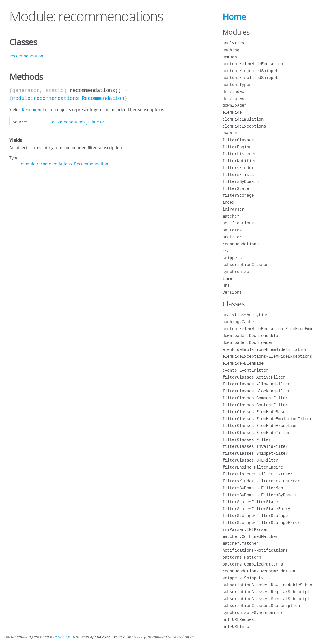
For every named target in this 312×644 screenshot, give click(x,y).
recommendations (241, 244)
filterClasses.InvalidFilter (255, 447)
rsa (226, 251)
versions (232, 292)
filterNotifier (240, 161)
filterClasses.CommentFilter (255, 398)
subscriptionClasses (246, 265)
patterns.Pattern (242, 557)
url (226, 286)
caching (231, 50)
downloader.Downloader (248, 343)
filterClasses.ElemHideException (260, 426)
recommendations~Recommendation (259, 571)
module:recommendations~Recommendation (68, 98)
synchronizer (237, 272)
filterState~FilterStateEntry (256, 509)
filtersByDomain (241, 182)
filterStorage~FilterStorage (255, 516)
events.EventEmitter (246, 370)
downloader (235, 105)
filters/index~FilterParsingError (261, 481)
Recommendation (26, 56)
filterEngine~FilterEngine (253, 467)
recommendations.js (70, 121)
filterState (236, 189)
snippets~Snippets (243, 578)
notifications (238, 223)
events (230, 133)
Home (234, 17)
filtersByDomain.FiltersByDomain (260, 495)
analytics (233, 43)
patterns (232, 230)
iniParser (233, 209)
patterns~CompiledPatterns (253, 564)
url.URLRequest (240, 620)
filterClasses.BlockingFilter (256, 391)
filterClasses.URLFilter (250, 460)
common (230, 57)
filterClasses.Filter (247, 440)
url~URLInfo (236, 627)
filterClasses (238, 140)
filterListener (240, 154)
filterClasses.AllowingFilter (256, 384)
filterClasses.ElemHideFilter (256, 433)
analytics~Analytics (246, 315)
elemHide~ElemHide (243, 363)
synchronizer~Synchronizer (253, 613)
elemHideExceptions (244, 126)
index (229, 202)
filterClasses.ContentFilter (255, 405)
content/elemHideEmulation (253, 64)
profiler (232, 237)
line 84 (98, 121)
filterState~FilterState (250, 502)
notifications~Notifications (255, 550)
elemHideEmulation (243, 119)
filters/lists (238, 175)
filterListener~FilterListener (258, 474)
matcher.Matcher (241, 543)
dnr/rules (233, 99)
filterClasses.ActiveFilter (254, 377)
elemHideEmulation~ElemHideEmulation (265, 350)
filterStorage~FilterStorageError (261, 523)
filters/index (238, 168)
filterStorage (238, 195)
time (227, 279)
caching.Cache (238, 322)
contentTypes (237, 85)
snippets (232, 258)
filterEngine (237, 147)
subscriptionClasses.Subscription (261, 606)
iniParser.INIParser (246, 530)
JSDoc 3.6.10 (65, 637)
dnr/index (233, 92)
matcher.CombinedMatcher (250, 537)
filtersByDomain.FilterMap (253, 488)
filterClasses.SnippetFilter (255, 453)
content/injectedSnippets (252, 71)
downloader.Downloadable (250, 336)
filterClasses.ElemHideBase (254, 412)
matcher (231, 216)
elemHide (232, 112)
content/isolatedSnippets (252, 78)
